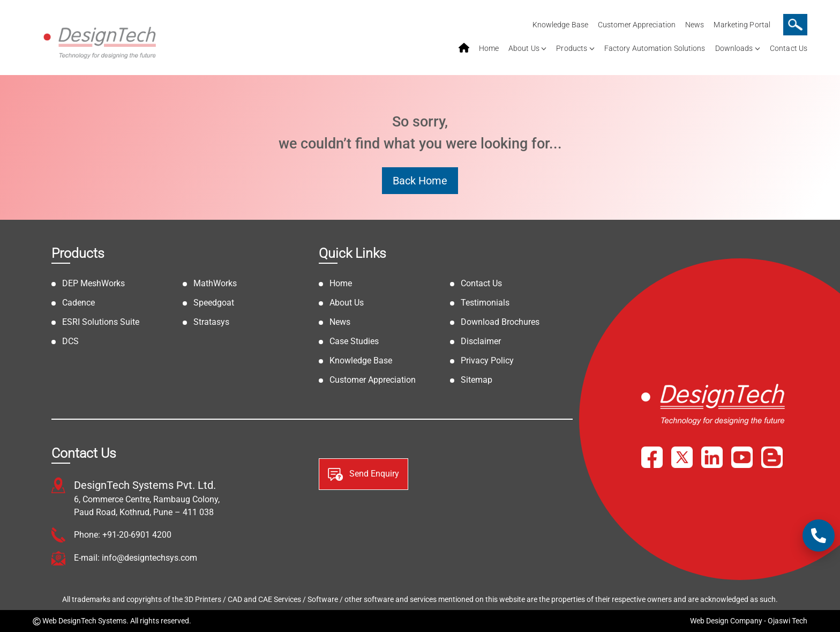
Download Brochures (500, 322)
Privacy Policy (487, 360)
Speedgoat (214, 303)
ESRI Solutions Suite (101, 322)
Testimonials (485, 303)
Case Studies (354, 341)
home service (464, 48)
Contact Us (789, 48)
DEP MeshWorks (93, 283)
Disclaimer (481, 341)
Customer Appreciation (637, 25)
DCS (70, 341)
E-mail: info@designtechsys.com (136, 558)
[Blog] (772, 457)
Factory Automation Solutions (655, 48)
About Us (524, 48)
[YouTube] (742, 457)
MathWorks (215, 283)
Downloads (734, 48)
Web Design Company (726, 621)
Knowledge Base (560, 25)
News (695, 25)
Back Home (420, 181)
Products (572, 48)
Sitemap (477, 380)
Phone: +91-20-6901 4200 (123, 535)
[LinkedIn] (712, 457)
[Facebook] (652, 457)
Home (489, 48)
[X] (682, 457)
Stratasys (211, 322)
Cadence (78, 303)
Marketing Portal (742, 25)
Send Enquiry (363, 474)
